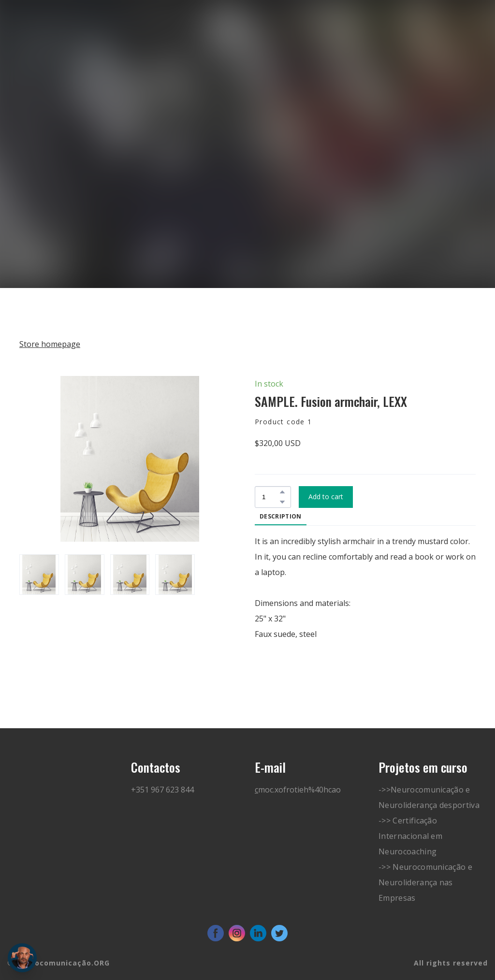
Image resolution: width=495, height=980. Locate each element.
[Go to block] (52, 62)
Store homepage (50, 344)
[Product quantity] (270, 497)
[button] (282, 492)
